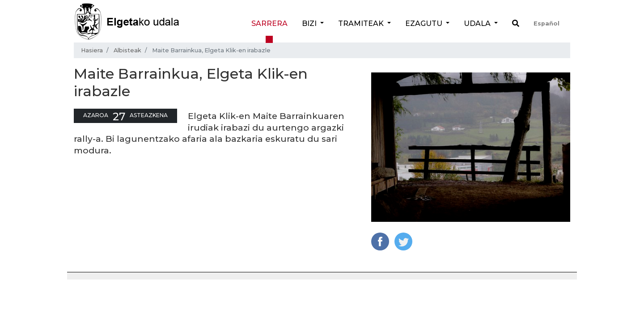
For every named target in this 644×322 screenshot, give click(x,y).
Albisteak (127, 50)
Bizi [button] (310, 23)
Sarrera (269, 23)
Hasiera (92, 50)
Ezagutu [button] (425, 23)
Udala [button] (478, 23)
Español (547, 23)
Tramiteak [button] (362, 23)
